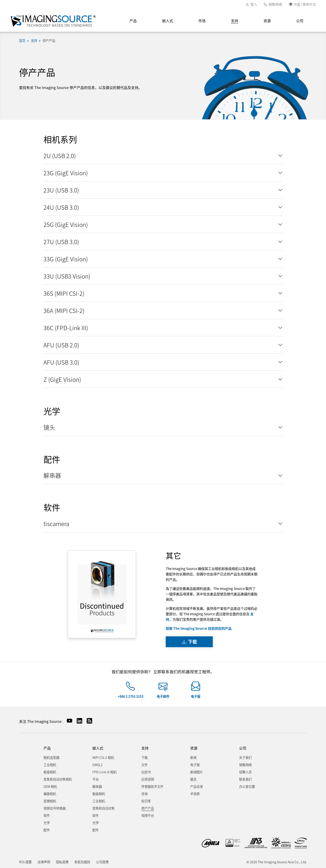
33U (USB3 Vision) (67, 276)
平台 (96, 779)
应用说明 (148, 779)
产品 (133, 21)
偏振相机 (50, 794)
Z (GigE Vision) (62, 379)
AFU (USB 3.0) (61, 362)
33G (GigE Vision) (66, 259)
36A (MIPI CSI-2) (64, 310)
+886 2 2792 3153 (131, 696)
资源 (267, 21)
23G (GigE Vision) (66, 173)
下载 (189, 642)
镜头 (49, 427)
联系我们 (245, 779)
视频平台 (148, 815)
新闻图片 (197, 772)
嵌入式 (168, 21)
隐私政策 (62, 862)
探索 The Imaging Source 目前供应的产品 (199, 628)
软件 (47, 815)
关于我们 (245, 757)
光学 (47, 823)
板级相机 (50, 772)
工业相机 (50, 765)
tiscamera (56, 523)
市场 (202, 21)
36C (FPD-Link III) (66, 328)
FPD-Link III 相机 (104, 772)
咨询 (144, 794)
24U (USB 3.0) (61, 207)
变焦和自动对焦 (103, 808)
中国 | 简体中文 (305, 4)
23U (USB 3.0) (61, 190)
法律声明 (44, 862)
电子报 (196, 696)
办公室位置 (247, 786)
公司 (300, 21)
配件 (47, 830)
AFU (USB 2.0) (61, 345)
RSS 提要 (25, 862)
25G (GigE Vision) (66, 224)
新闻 (193, 757)
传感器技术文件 (152, 786)
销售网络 (275, 4)
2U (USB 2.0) (60, 155)
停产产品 (49, 40)
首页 (22, 40)
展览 (193, 779)
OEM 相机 (50, 786)
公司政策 (102, 862)
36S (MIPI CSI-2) (64, 293)
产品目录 (197, 786)
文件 (144, 765)
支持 (235, 21)
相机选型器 (51, 757)
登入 (254, 4)
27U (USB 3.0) (61, 242)
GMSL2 (97, 765)
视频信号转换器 (55, 808)
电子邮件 (163, 696)
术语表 (195, 794)
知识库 (146, 801)
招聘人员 (245, 772)
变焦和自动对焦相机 (58, 779)
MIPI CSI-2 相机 (103, 757)
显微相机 (50, 801)
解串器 (52, 475)
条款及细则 (82, 862)
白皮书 (146, 772)
